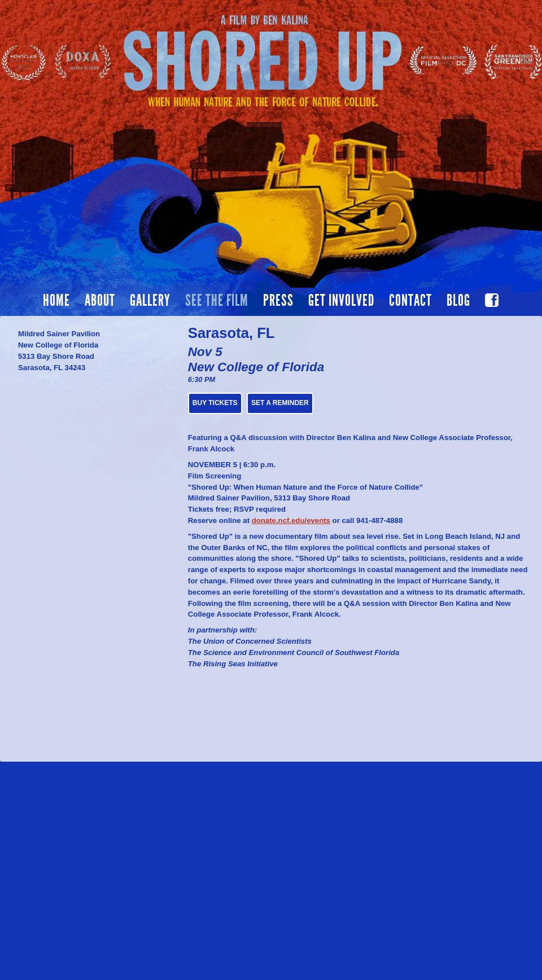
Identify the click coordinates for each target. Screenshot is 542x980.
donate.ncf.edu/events (291, 520)
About (100, 301)
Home (56, 301)
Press (278, 301)
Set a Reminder (280, 403)
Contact (410, 301)
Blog (458, 301)
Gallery (150, 301)
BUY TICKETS (215, 403)
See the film (217, 301)
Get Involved (341, 301)
